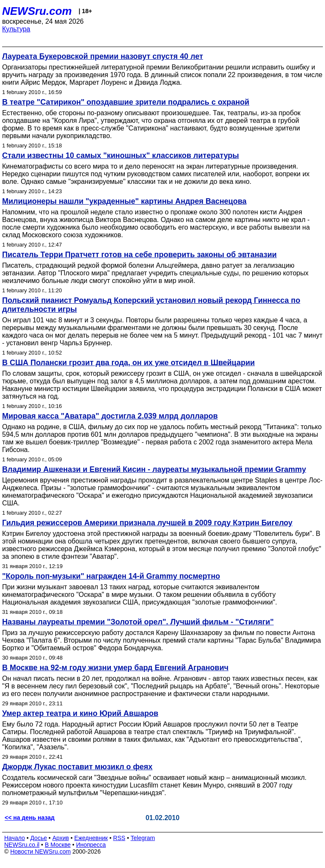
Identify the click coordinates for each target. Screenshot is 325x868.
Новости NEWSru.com (40, 851)
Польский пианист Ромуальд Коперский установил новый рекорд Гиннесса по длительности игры (151, 305)
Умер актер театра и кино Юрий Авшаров (80, 713)
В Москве (58, 845)
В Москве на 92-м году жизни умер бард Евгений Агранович (115, 668)
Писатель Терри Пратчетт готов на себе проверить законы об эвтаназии (139, 255)
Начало (15, 838)
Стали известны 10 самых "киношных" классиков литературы (121, 155)
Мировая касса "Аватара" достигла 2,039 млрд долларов (110, 416)
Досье (39, 838)
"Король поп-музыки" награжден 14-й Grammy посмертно (111, 576)
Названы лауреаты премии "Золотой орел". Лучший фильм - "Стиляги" (138, 622)
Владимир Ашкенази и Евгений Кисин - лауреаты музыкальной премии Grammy (154, 469)
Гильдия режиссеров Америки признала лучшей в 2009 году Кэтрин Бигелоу (147, 523)
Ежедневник (91, 838)
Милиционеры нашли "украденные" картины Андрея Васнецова (124, 201)
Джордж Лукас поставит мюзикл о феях (77, 767)
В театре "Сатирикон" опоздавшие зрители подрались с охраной (126, 102)
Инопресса (91, 845)
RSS (119, 838)
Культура (16, 29)
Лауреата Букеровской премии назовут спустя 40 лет (103, 56)
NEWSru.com (37, 11)
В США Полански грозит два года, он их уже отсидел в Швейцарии (128, 363)
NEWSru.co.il (22, 845)
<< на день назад (30, 818)
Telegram (143, 838)
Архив (61, 838)
